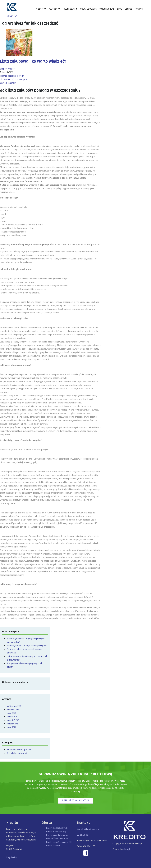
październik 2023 (14, 706)
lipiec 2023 (11, 713)
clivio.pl (126, 849)
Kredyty (41, 9)
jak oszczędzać (7, 79)
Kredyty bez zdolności (17, 753)
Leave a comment (8, 83)
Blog (120, 9)
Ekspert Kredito (7, 69)
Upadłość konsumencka (57, 839)
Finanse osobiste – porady (19, 750)
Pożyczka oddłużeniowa (57, 835)
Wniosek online (107, 9)
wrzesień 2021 (13, 720)
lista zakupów (21, 79)
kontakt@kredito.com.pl (88, 829)
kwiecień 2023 (13, 717)
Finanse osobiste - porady (12, 76)
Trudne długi (70, 9)
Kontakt (139, 9)
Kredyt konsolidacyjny (56, 832)
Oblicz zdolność (88, 9)
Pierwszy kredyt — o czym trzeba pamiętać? (27, 646)
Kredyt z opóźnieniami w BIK (59, 842)
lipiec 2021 (11, 727)
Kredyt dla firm (53, 846)
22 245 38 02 (82, 835)
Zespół (129, 9)
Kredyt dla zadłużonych (57, 828)
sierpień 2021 (13, 724)
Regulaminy (12, 857)
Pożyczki (54, 9)
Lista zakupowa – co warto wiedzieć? (33, 61)
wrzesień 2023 (13, 709)
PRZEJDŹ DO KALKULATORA (76, 800)
